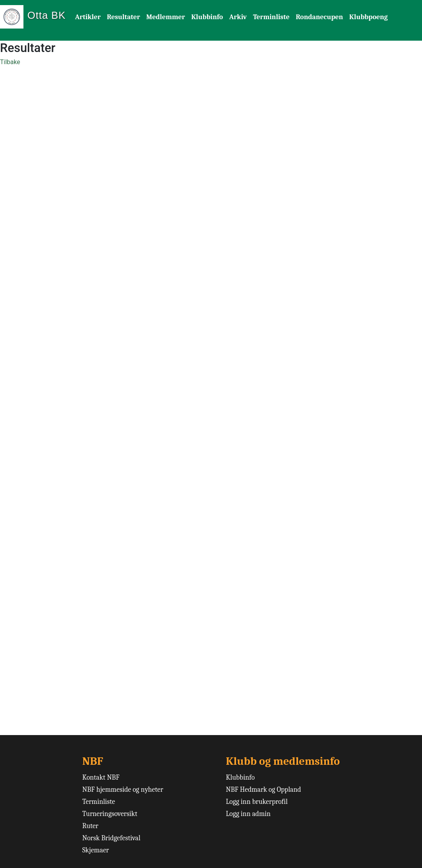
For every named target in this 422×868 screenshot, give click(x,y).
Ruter (90, 826)
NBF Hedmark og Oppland (264, 790)
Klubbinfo (207, 17)
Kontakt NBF (101, 777)
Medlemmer (165, 17)
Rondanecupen (319, 17)
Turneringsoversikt (110, 814)
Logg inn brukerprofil (257, 802)
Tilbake (10, 62)
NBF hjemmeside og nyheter (122, 790)
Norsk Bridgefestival (111, 838)
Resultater (124, 17)
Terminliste (271, 17)
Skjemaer (95, 850)
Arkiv (238, 17)
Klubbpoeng (368, 17)
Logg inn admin (248, 814)
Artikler (88, 17)
